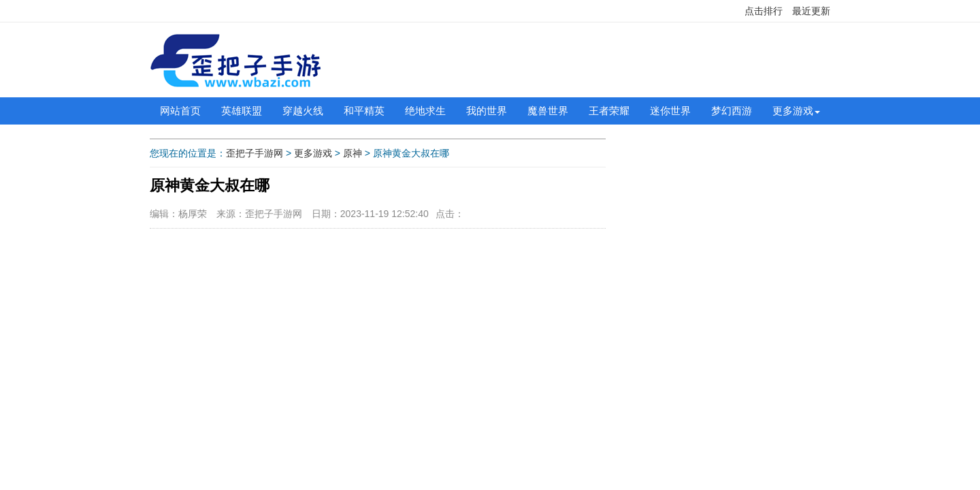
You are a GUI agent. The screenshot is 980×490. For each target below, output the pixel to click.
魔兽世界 (548, 111)
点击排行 (764, 11)
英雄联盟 (242, 111)
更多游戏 (793, 111)
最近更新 (811, 11)
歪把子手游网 (255, 153)
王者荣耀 (609, 111)
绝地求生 (425, 111)
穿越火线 (303, 111)
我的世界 (487, 111)
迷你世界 (670, 111)
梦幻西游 (732, 111)
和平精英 (364, 111)
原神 (353, 153)
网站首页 (180, 111)
